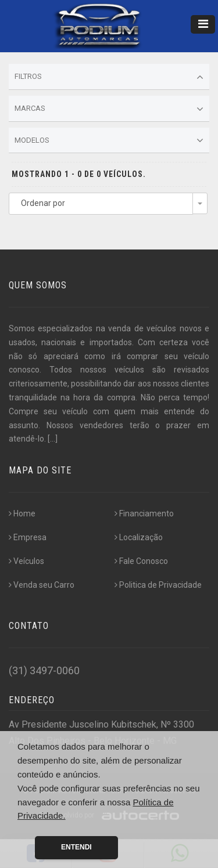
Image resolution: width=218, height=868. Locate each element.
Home (22, 513)
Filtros (109, 77)
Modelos (109, 140)
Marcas (109, 109)
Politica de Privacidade (158, 585)
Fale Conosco (141, 561)
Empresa (28, 537)
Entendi (76, 847)
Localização (139, 537)
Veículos (26, 561)
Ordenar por (43, 203)
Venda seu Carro (42, 585)
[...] (53, 439)
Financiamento (144, 513)
